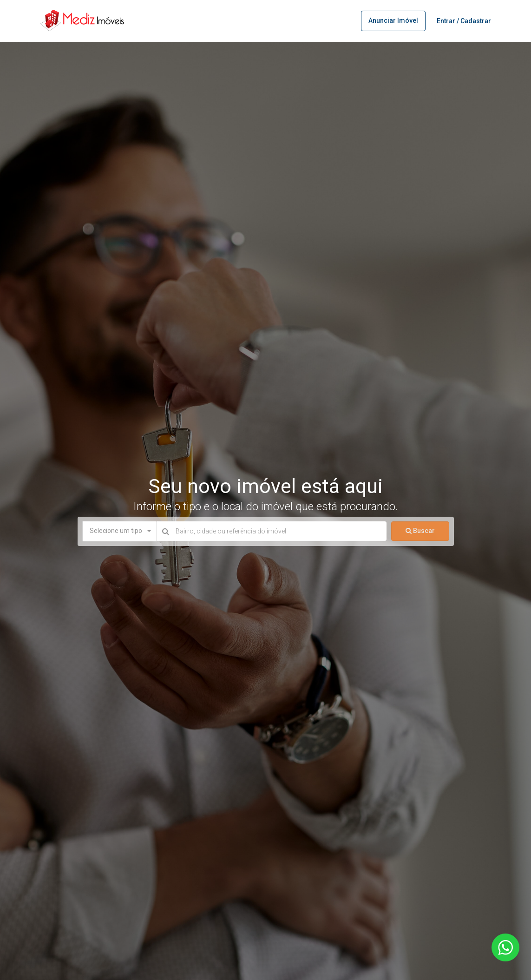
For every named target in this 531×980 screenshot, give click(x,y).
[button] (120, 531)
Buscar (420, 531)
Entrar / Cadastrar (464, 21)
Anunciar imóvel (393, 20)
